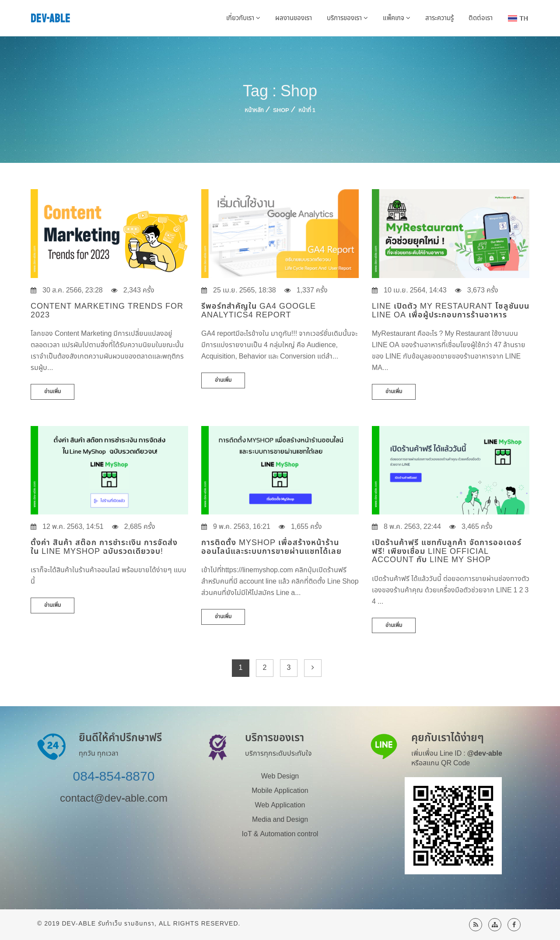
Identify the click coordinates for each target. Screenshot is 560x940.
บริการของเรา (347, 18)
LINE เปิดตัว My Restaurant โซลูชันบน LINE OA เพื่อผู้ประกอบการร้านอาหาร (451, 311)
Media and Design (280, 820)
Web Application (280, 805)
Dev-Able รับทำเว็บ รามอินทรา (108, 924)
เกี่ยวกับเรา (243, 18)
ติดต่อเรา (481, 18)
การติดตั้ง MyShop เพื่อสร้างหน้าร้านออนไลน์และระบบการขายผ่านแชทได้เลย (271, 547)
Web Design (280, 776)
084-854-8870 (114, 777)
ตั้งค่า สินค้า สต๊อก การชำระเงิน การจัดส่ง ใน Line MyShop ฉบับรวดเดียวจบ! (104, 547)
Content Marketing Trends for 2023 (107, 311)
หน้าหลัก (254, 110)
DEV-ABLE (51, 19)
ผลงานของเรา (294, 18)
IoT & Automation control (280, 834)
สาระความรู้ (439, 18)
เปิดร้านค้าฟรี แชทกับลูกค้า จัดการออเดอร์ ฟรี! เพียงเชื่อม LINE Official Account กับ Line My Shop (447, 551)
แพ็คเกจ (397, 18)
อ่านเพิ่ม (52, 391)
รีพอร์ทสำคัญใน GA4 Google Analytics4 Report (259, 311)
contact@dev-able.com (114, 799)
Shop (281, 110)
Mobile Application (280, 791)
